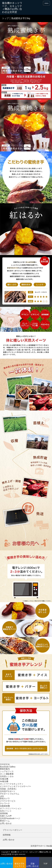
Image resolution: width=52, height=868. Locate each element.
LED (2, 796)
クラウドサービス (8, 801)
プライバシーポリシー (12, 830)
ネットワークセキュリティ (12, 784)
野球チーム (5, 821)
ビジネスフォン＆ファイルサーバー (16, 786)
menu (46, 3)
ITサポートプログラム (10, 794)
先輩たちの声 (6, 816)
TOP (45, 864)
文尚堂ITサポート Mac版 (41, 846)
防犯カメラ (5, 798)
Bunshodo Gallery (8, 767)
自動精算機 (5, 806)
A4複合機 (4, 781)
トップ (5, 18)
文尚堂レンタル (7, 776)
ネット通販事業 (7, 774)
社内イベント (6, 811)
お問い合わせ (6, 823)
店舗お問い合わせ (32, 865)
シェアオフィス (7, 771)
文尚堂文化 (5, 764)
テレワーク (5, 803)
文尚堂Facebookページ (10, 818)
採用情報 (4, 813)
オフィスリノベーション (11, 808)
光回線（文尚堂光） (9, 789)
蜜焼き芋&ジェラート (20, 865)
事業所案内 (5, 769)
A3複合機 (4, 779)
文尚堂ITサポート (8, 791)
